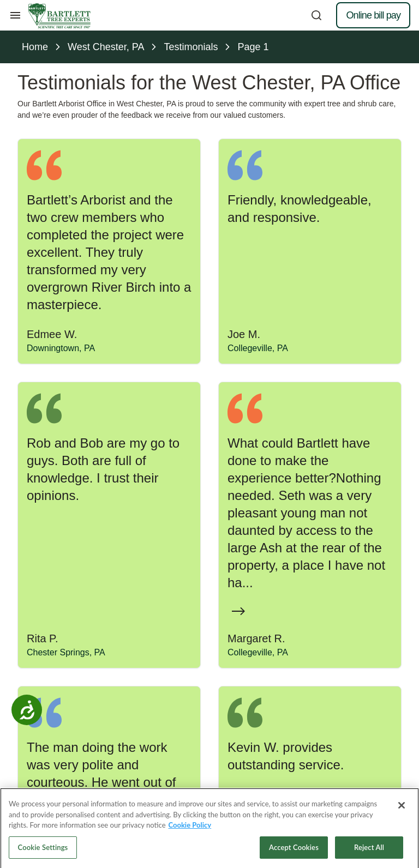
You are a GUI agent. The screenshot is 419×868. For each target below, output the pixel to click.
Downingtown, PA (61, 348)
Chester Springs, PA (66, 652)
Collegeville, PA (258, 348)
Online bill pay (373, 15)
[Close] (402, 810)
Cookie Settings (43, 852)
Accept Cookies (294, 852)
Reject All (369, 852)
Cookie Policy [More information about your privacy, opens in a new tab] (190, 830)
